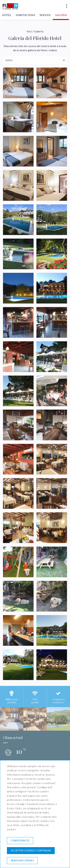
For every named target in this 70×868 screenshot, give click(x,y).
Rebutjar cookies (22, 860)
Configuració (20, 841)
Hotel (7, 15)
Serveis (45, 15)
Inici (29, 31)
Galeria (61, 15)
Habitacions (25, 15)
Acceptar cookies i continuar (31, 851)
